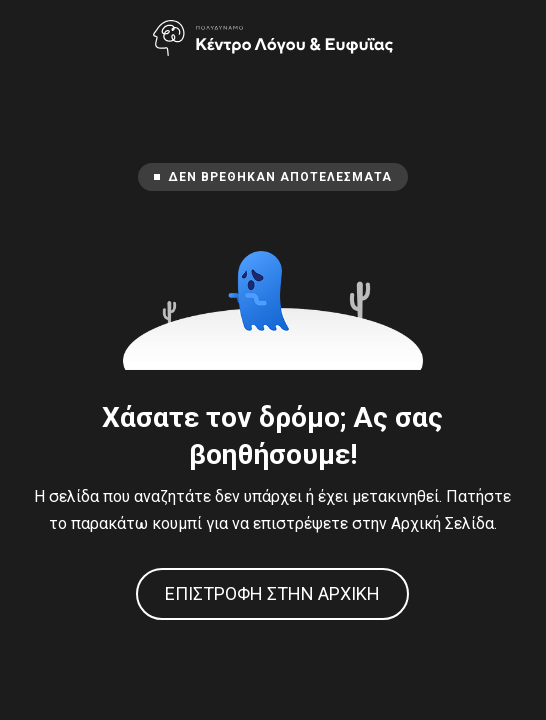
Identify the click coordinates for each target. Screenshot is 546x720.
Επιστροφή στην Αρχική (272, 593)
